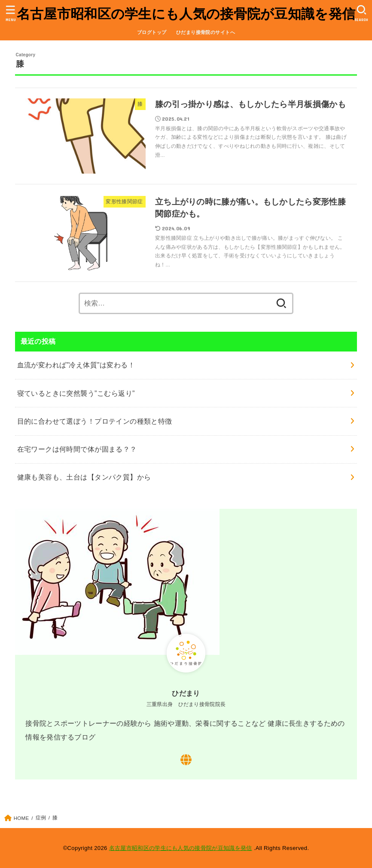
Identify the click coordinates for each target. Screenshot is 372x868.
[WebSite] (186, 760)
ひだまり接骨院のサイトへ (206, 32)
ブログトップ (152, 32)
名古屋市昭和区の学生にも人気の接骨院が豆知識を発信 (186, 14)
